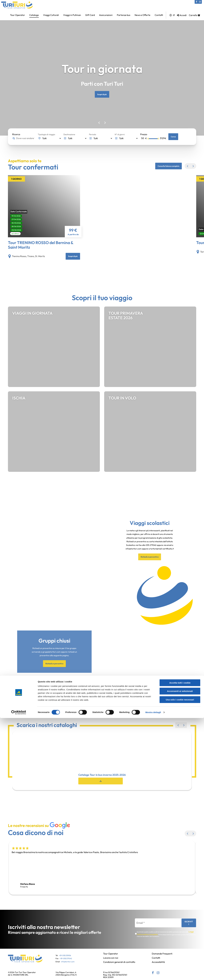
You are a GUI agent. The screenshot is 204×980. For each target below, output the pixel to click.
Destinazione (69, 134)
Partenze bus (124, 15)
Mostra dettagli (153, 974)
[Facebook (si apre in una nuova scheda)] (196, 2)
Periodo (93, 134)
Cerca (174, 137)
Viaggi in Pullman (72, 15)
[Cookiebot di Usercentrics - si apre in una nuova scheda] (19, 974)
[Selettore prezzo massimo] (153, 139)
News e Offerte (142, 15)
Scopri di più (102, 94)
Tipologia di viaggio (46, 134)
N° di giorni (120, 134)
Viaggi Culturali (51, 15)
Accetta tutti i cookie (180, 945)
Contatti (159, 15)
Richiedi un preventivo (150, 584)
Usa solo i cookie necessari (180, 962)
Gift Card (90, 15)
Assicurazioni (106, 15)
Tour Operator (18, 15)
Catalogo (34, 15)
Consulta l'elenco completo (165, 166)
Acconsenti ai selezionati (180, 953)
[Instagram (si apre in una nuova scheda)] (200, 2)
